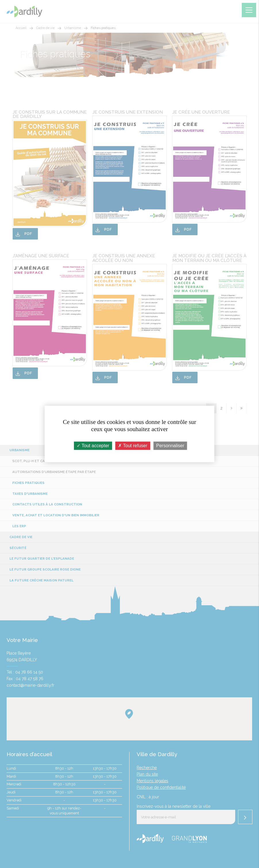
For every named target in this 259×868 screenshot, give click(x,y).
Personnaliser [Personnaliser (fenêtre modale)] (170, 446)
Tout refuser (133, 446)
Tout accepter (93, 446)
